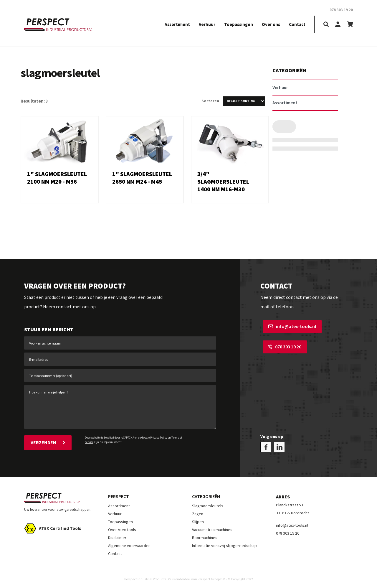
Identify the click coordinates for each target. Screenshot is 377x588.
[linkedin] (279, 445)
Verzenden (48, 442)
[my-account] (338, 25)
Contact (297, 24)
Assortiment (177, 24)
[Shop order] (244, 101)
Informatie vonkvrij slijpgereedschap (224, 543)
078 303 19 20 (282, 345)
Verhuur (207, 24)
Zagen (198, 512)
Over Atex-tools (122, 528)
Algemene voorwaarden (129, 543)
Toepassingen (239, 24)
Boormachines (205, 536)
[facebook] (266, 445)
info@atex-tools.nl (290, 326)
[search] (326, 25)
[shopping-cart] (350, 25)
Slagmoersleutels (208, 504)
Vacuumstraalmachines (212, 528)
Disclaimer (117, 536)
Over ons (271, 24)
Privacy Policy (159, 438)
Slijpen (198, 520)
